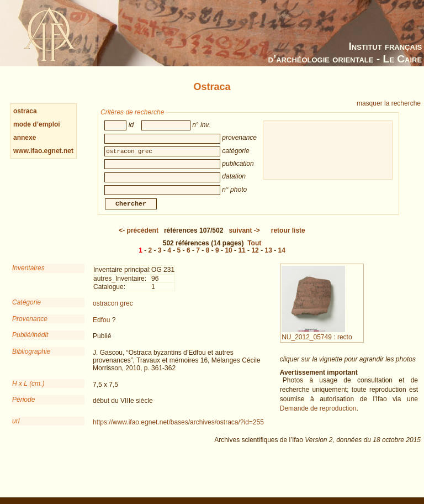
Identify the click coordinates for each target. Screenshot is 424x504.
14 (282, 258)
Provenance (30, 327)
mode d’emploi (37, 124)
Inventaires (28, 276)
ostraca (25, 111)
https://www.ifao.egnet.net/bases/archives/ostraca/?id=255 (178, 430)
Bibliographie (31, 359)
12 (255, 258)
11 (242, 258)
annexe (25, 138)
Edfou (101, 328)
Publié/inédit (30, 343)
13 (268, 258)
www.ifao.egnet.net (43, 151)
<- (139, 238)
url (16, 429)
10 (228, 258)
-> (244, 238)
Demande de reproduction (318, 416)
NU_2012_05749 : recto (317, 341)
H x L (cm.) (28, 391)
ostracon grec (113, 311)
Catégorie (26, 310)
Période (23, 407)
